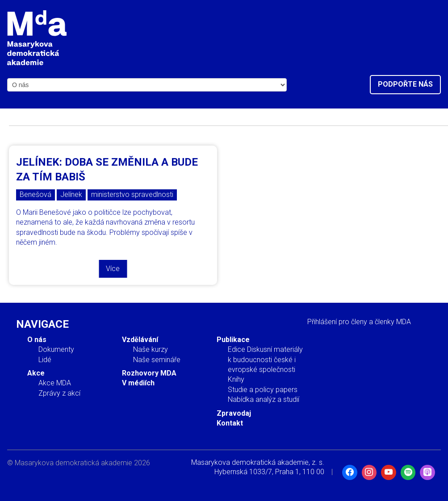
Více (113, 269)
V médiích (138, 383)
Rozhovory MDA (149, 373)
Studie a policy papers (263, 390)
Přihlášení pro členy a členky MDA (359, 322)
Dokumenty (56, 349)
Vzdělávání (140, 340)
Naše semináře (157, 360)
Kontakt (230, 423)
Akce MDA (55, 383)
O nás (37, 340)
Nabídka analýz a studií (264, 399)
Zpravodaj (234, 413)
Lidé (45, 360)
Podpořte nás (405, 84)
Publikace (233, 340)
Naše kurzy (151, 349)
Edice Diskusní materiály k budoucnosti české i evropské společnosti (265, 359)
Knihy (236, 379)
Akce (36, 373)
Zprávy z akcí (59, 393)
